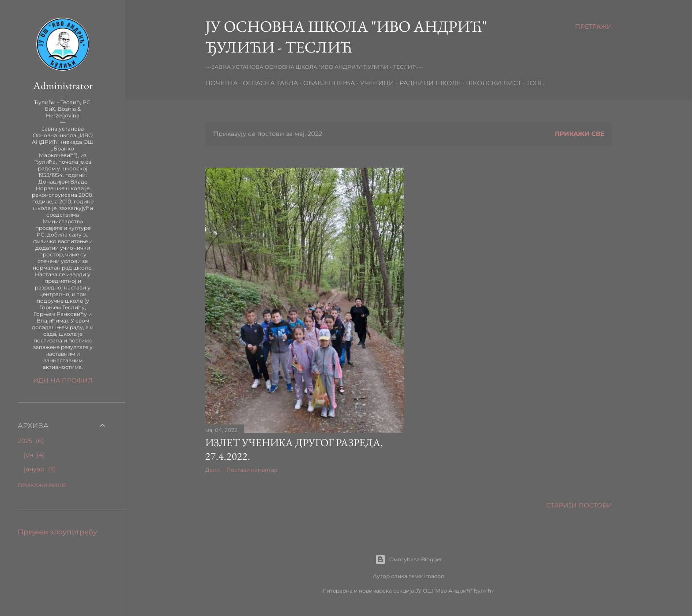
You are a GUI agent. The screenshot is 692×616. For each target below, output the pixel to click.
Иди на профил (63, 380)
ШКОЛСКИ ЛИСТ (494, 83)
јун (34, 455)
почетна (221, 83)
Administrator (63, 85)
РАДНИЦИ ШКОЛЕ (430, 83)
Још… (536, 83)
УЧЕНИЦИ (377, 83)
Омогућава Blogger (409, 560)
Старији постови (579, 505)
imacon (434, 576)
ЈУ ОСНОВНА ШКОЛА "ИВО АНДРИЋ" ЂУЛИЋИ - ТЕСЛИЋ (346, 37)
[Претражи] (594, 26)
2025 (31, 441)
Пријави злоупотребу (57, 532)
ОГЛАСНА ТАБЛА (270, 83)
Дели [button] (212, 470)
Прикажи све (579, 134)
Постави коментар (252, 470)
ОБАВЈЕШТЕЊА (329, 83)
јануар (40, 469)
